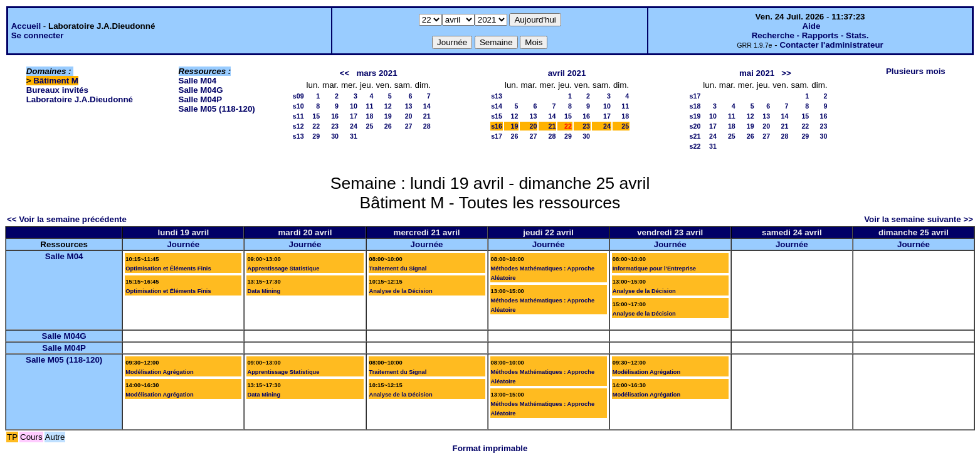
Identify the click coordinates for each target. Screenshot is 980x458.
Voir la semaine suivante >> (919, 219)
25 (370, 126)
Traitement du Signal (398, 269)
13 (409, 106)
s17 (497, 136)
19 (388, 116)
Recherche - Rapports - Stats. (810, 35)
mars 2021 (377, 73)
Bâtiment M (56, 81)
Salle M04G (201, 90)
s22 (695, 146)
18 (370, 116)
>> (786, 73)
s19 (695, 116)
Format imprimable (490, 448)
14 (427, 106)
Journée (183, 244)
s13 (298, 136)
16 (335, 116)
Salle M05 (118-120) (217, 109)
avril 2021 (567, 73)
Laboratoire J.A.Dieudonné (80, 99)
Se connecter (38, 35)
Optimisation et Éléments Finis (168, 269)
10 (354, 106)
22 (316, 126)
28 (427, 126)
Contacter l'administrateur (831, 45)
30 (335, 136)
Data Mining (264, 291)
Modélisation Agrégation (160, 372)
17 (354, 116)
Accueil (26, 26)
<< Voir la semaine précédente (67, 219)
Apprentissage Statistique (283, 269)
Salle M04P (201, 99)
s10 (298, 106)
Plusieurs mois (916, 71)
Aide (811, 26)
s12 (298, 126)
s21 (695, 136)
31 (354, 136)
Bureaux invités (57, 90)
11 (370, 106)
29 (316, 136)
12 (388, 106)
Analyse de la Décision (401, 291)
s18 (695, 106)
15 (316, 116)
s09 (298, 96)
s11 (298, 116)
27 (409, 126)
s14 (497, 106)
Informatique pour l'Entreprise (654, 269)
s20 (695, 126)
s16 (497, 126)
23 (335, 126)
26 (388, 126)
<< (345, 73)
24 (354, 126)
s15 (497, 116)
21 (427, 116)
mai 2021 (757, 73)
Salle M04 (198, 81)
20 (409, 116)
